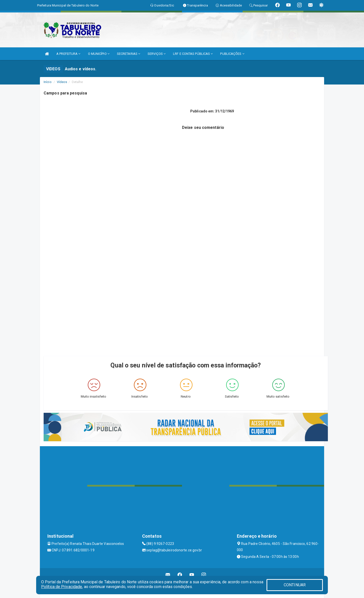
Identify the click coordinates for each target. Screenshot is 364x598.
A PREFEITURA (68, 54)
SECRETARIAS (129, 54)
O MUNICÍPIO (99, 54)
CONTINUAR (295, 585)
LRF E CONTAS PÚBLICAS (193, 54)
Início (48, 82)
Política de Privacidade (62, 587)
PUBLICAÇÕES (232, 54)
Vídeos (62, 82)
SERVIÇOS (157, 54)
